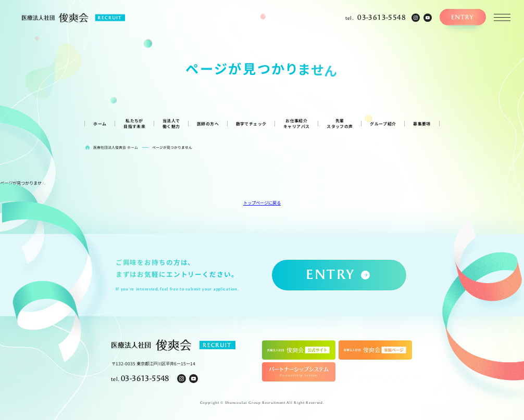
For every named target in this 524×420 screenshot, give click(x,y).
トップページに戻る (262, 202)
